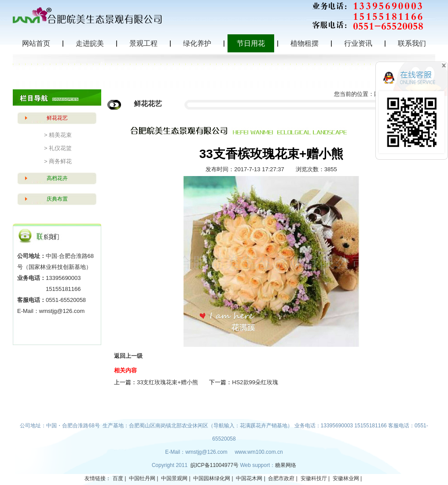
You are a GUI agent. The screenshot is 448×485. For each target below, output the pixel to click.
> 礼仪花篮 (58, 148)
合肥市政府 (281, 478)
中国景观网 (174, 478)
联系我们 (412, 43)
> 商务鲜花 (58, 161)
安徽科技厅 (314, 478)
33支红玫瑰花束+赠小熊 (167, 382)
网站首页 (36, 43)
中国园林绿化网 (212, 478)
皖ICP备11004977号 (215, 465)
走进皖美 (90, 43)
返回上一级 (128, 356)
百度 (118, 478)
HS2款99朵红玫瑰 (255, 382)
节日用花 (251, 43)
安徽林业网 (346, 478)
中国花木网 (249, 478)
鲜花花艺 (57, 118)
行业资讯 (358, 43)
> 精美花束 (58, 135)
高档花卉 (57, 178)
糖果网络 (286, 465)
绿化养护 (197, 43)
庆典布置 (57, 199)
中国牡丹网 (142, 478)
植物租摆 (305, 43)
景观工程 (143, 43)
